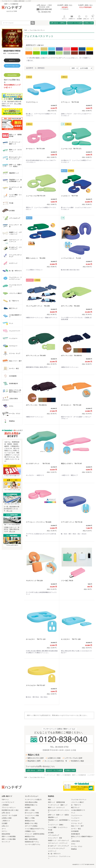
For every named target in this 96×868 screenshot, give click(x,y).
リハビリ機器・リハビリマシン (58, 827)
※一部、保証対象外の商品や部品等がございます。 (12, 101)
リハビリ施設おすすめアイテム (35, 829)
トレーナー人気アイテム (33, 844)
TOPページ (5, 800)
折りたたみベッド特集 (32, 813)
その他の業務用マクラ (78, 810)
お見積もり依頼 (88, 23)
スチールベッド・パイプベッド (58, 843)
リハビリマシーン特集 (32, 815)
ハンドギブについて (8, 802)
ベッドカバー (75, 818)
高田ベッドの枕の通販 (9, 839)
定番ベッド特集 (30, 810)
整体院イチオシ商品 (31, 823)
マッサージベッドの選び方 (33, 800)
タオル (73, 844)
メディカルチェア (54, 835)
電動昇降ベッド (53, 817)
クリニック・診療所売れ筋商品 (35, 834)
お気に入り (5, 826)
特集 (49, 800)
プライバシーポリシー (9, 807)
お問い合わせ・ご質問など (58, 23)
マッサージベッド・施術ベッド (58, 805)
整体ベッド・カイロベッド (56, 807)
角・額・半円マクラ (54, 854)
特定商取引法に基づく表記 (10, 810)
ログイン (12, 60)
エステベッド (52, 851)
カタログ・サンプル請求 (75, 23)
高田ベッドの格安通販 (9, 836)
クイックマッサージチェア (56, 848)
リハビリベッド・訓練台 (56, 825)
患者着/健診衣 (76, 834)
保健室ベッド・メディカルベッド (58, 840)
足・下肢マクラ (76, 805)
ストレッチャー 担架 (55, 838)
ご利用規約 (5, 805)
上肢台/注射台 (76, 841)
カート (4, 829)
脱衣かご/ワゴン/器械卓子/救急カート (82, 838)
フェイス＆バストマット (37, 30)
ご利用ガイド (6, 821)
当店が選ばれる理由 (31, 802)
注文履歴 (4, 823)
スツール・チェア (77, 823)
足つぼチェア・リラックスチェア (58, 846)
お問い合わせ (6, 813)
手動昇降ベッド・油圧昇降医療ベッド (59, 821)
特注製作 (28, 807)
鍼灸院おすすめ (30, 836)
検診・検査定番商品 (31, 839)
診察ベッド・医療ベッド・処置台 (58, 815)
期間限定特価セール (31, 805)
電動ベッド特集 (30, 818)
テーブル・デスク (77, 846)
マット (73, 813)
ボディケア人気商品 (31, 826)
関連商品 (74, 849)
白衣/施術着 (75, 831)
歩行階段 (51, 833)
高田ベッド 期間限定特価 (56, 802)
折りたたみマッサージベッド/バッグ (59, 811)
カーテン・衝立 (76, 829)
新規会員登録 (12, 75)
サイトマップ (6, 842)
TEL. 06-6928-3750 (59, 747)
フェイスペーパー (77, 815)
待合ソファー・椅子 (77, 826)
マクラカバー (75, 821)
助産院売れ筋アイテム (32, 842)
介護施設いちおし (30, 831)
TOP (26, 30)
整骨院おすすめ (30, 821)
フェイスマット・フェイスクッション (59, 857)
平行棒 (50, 830)
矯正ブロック (75, 807)
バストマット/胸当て (78, 802)
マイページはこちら (12, 66)
